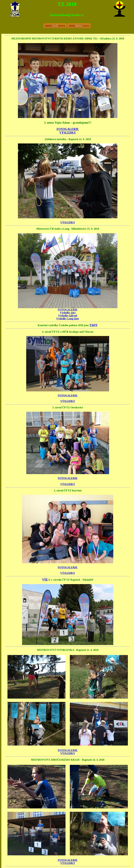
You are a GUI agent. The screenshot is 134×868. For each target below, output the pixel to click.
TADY (94, 325)
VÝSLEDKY (68, 133)
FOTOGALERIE (68, 129)
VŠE (45, 580)
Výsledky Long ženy (68, 319)
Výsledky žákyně (68, 316)
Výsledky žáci (68, 313)
